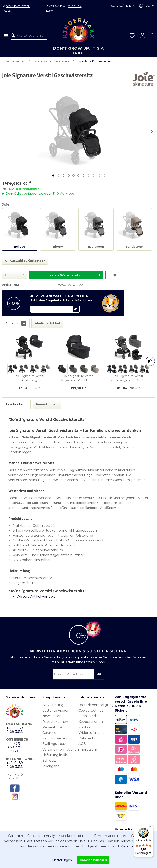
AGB (82, 744)
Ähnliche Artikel (47, 323)
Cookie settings (91, 710)
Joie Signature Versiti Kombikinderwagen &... (29, 378)
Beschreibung (16, 404)
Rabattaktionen (55, 722)
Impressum (88, 750)
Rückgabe (51, 766)
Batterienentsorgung (96, 705)
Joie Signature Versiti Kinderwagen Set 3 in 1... (128, 378)
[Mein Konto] (142, 36)
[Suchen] (14, 36)
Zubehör (16, 323)
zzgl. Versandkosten (27, 189)
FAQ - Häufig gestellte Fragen (56, 708)
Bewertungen (47, 404)
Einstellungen (62, 860)
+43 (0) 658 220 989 (15, 747)
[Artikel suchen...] (29, 36)
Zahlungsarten (55, 738)
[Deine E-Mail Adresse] (78, 674)
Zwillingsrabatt (54, 744)
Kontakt (85, 727)
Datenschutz (89, 738)
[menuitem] (5, 36)
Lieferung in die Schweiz (55, 758)
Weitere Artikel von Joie (34, 597)
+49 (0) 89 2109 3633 (15, 730)
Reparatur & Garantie (52, 730)
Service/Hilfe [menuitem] (121, 6)
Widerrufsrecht (91, 733)
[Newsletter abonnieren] (99, 674)
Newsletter (52, 716)
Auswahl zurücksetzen (25, 260)
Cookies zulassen (93, 860)
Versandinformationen (59, 750)
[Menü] (5, 36)
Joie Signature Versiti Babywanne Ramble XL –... (78, 378)
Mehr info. (129, 846)
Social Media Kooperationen (91, 719)
